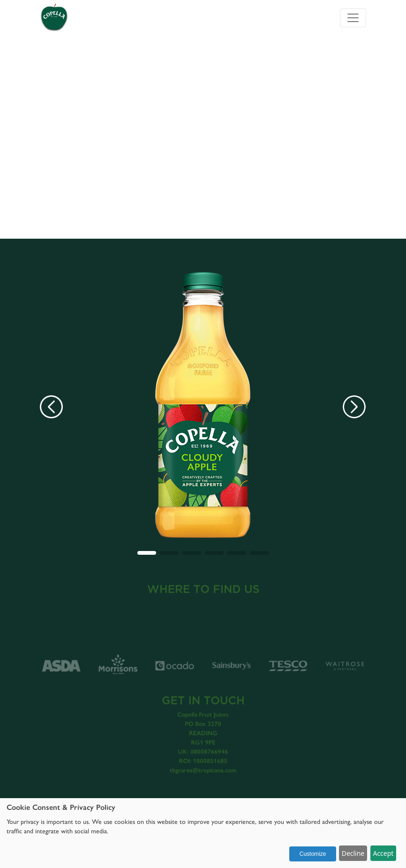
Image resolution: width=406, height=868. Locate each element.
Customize (313, 854)
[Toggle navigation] (353, 18)
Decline (353, 853)
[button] (147, 553)
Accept (383, 853)
